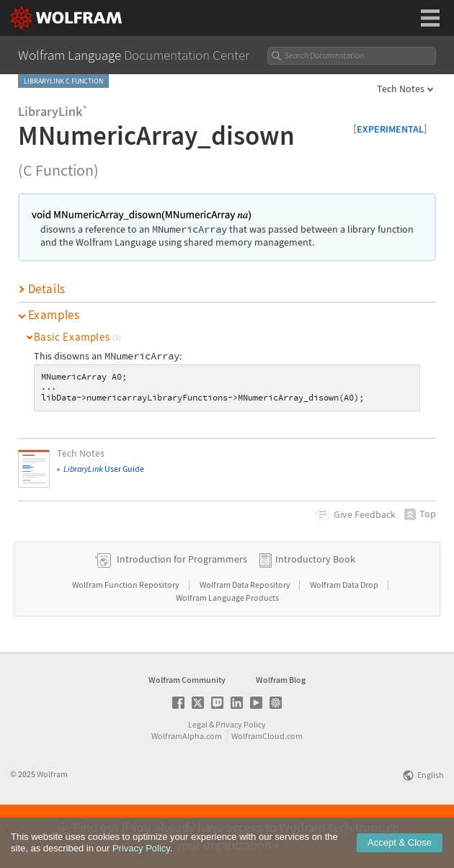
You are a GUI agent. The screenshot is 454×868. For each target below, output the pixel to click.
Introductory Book (315, 605)
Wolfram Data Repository (246, 631)
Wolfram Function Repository (126, 631)
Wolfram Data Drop (345, 631)
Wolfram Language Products (227, 644)
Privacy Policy (241, 770)
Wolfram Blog (281, 726)
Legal (198, 770)
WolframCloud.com (267, 782)
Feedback (365, 514)
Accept (400, 855)
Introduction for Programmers (182, 605)
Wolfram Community (187, 726)
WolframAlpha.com (187, 782)
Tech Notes (401, 89)
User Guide (104, 469)
